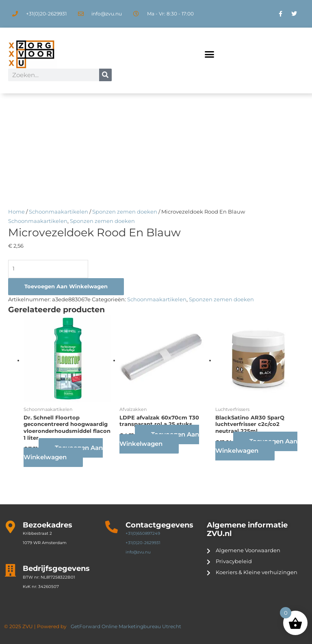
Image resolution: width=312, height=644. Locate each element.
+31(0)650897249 (143, 533)
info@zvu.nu (138, 552)
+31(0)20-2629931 (143, 543)
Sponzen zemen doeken (125, 212)
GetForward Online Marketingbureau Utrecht (127, 626)
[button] (209, 54)
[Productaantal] (48, 269)
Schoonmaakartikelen (58, 212)
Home (16, 212)
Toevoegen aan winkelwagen (66, 286)
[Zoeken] (105, 75)
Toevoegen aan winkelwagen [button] (63, 453)
